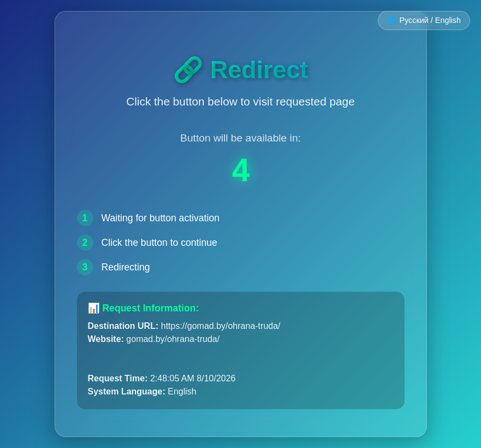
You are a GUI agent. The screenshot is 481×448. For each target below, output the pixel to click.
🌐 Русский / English (424, 20)
